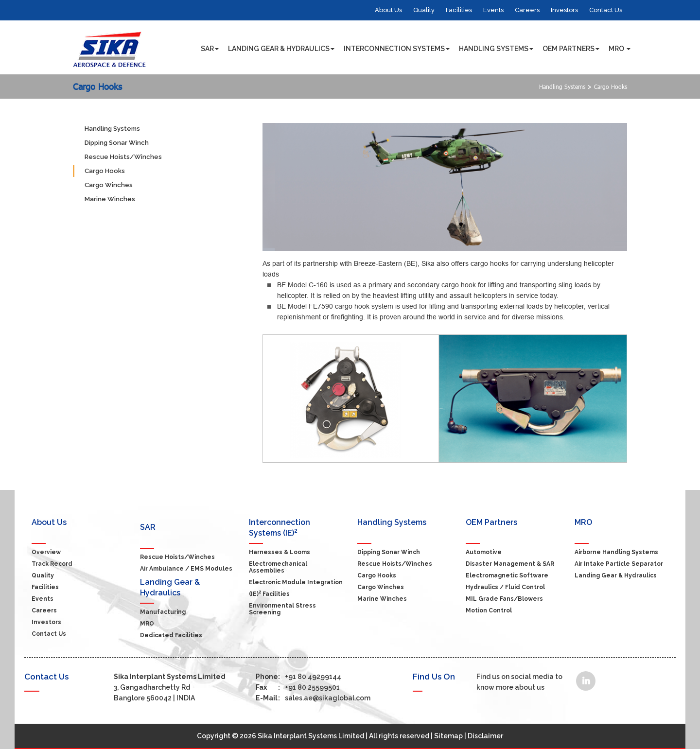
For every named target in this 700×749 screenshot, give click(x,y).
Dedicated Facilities (171, 635)
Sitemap (448, 736)
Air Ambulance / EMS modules (186, 569)
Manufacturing (163, 612)
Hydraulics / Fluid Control (505, 587)
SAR (210, 52)
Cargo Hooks (97, 87)
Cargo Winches (109, 185)
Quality (424, 10)
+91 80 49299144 (298, 677)
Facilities (459, 10)
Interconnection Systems (397, 52)
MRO (620, 52)
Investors (564, 10)
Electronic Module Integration (296, 582)
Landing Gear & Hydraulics (281, 52)
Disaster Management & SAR (510, 564)
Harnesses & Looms (280, 552)
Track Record (52, 564)
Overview (46, 552)
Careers (527, 10)
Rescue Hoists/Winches (123, 157)
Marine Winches (110, 199)
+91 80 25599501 (298, 687)
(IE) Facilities (269, 594)
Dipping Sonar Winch (117, 143)
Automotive (484, 552)
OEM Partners (571, 52)
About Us (388, 10)
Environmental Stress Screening (282, 609)
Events (493, 10)
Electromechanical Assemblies (278, 567)
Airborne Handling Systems (616, 552)
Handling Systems (496, 52)
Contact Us (606, 10)
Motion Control (489, 610)
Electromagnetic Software (507, 575)
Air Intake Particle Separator (619, 564)
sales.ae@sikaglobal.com (313, 698)
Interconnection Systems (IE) (280, 528)
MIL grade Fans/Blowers (504, 599)
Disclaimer (485, 736)
